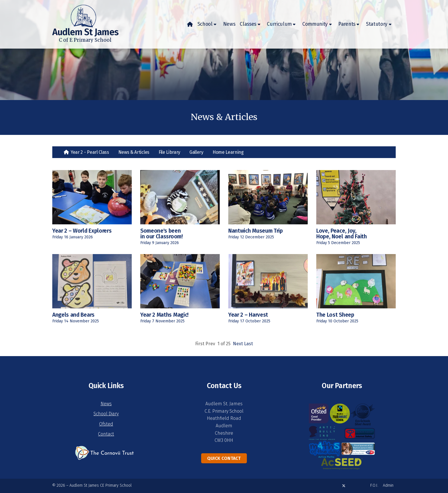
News (106, 404)
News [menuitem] (229, 24)
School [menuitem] (205, 24)
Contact (106, 434)
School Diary (106, 414)
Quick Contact (224, 458)
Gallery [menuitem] (196, 152)
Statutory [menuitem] (377, 24)
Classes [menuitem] (248, 24)
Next (238, 344)
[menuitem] (190, 24)
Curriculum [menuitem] (279, 24)
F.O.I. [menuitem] (374, 485)
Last (248, 344)
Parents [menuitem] (347, 24)
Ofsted (106, 424)
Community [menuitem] (315, 24)
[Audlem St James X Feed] (344, 486)
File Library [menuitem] (169, 152)
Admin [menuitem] (388, 485)
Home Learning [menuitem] (228, 152)
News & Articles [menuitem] (134, 152)
